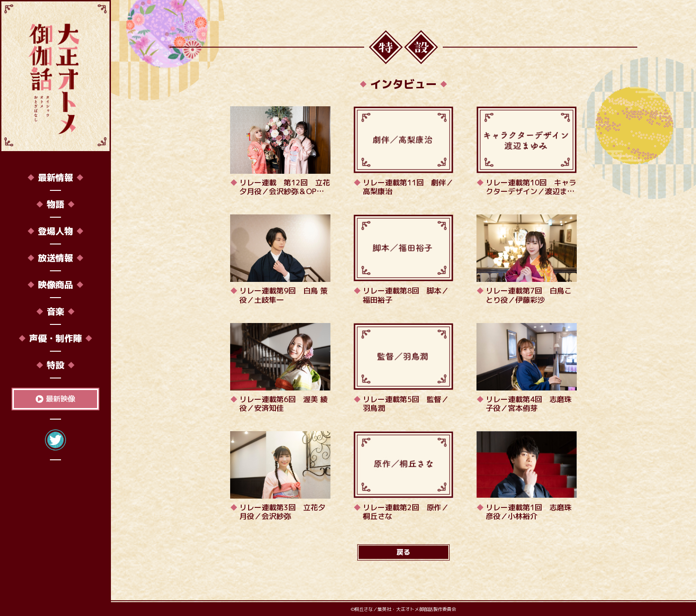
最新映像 (61, 399)
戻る (403, 552)
